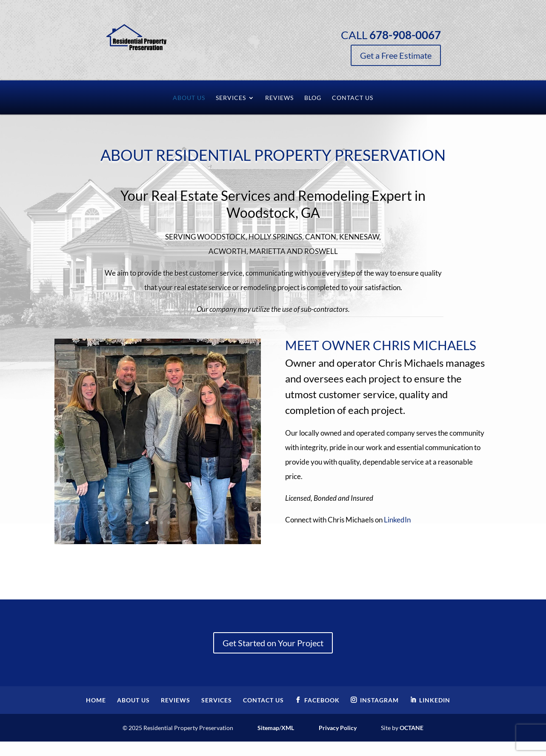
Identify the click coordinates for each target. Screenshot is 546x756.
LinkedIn (397, 520)
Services (231, 98)
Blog (313, 98)
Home (96, 700)
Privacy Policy (338, 728)
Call (415, 35)
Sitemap (268, 728)
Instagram (379, 700)
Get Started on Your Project (273, 643)
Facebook (322, 700)
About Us (189, 98)
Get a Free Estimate (420, 55)
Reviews (279, 98)
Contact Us (353, 98)
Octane (412, 728)
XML (288, 728)
